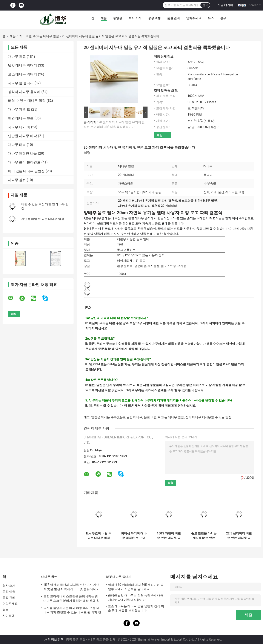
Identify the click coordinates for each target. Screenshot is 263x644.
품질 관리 (173, 18)
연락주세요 (194, 18)
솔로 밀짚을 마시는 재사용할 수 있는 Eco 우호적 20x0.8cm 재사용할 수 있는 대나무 (204, 536)
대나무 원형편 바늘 (23, 153)
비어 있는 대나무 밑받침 (26, 171)
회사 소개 (135, 18)
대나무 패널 (17, 145)
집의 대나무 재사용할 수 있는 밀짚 (208, 417)
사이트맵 (9, 616)
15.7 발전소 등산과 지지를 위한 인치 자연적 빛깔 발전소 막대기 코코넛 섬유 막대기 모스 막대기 (72, 588)
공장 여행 (154, 18)
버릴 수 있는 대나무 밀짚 (42, 36)
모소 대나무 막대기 (23, 74)
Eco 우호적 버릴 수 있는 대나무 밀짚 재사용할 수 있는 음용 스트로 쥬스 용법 (99, 536)
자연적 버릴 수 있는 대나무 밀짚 (43, 219)
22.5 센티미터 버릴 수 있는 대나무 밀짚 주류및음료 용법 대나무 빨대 (239, 536)
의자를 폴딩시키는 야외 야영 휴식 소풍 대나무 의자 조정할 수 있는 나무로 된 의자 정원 (72, 611)
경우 (223, 18)
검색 (205, 5)
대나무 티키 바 (19, 127)
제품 (104, 18)
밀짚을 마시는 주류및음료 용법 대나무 (117, 417)
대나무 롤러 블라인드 (24, 162)
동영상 (118, 18)
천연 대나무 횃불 (21, 118)
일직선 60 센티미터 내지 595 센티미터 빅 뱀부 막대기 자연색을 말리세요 (136, 587)
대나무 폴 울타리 (21, 83)
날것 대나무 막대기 (23, 65)
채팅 (160, 135)
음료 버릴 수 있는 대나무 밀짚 (164, 417)
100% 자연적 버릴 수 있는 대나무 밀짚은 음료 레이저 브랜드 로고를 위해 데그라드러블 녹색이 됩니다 (169, 536)
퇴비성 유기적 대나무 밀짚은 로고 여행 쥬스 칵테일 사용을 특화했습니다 (134, 536)
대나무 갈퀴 (17, 180)
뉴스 (211, 18)
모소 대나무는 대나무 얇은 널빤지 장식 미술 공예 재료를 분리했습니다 (136, 608)
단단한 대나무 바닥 (23, 136)
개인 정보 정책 (54, 639)
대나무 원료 (17, 57)
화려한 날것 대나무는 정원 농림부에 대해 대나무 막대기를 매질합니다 (136, 598)
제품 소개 (16, 36)
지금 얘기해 (225, 5)
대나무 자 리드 (19, 109)
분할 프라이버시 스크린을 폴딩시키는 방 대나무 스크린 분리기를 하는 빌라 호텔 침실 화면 (72, 599)
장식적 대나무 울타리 (24, 92)
